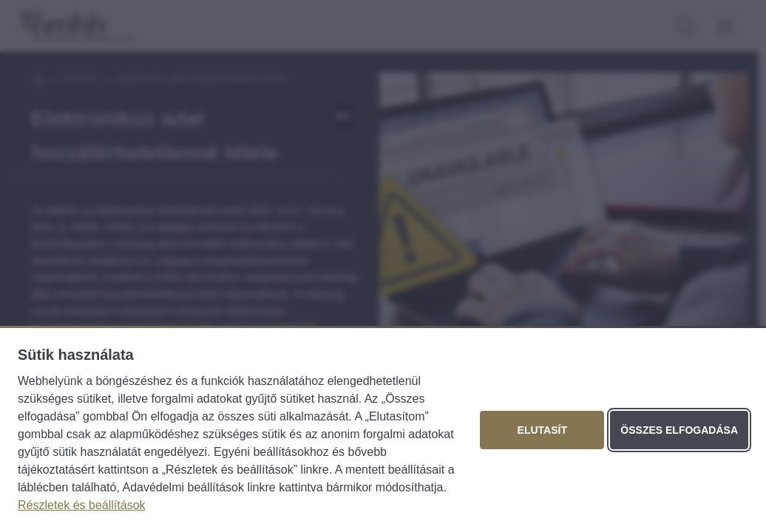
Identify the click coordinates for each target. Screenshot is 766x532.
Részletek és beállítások (82, 505)
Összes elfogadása (679, 430)
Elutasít (542, 430)
